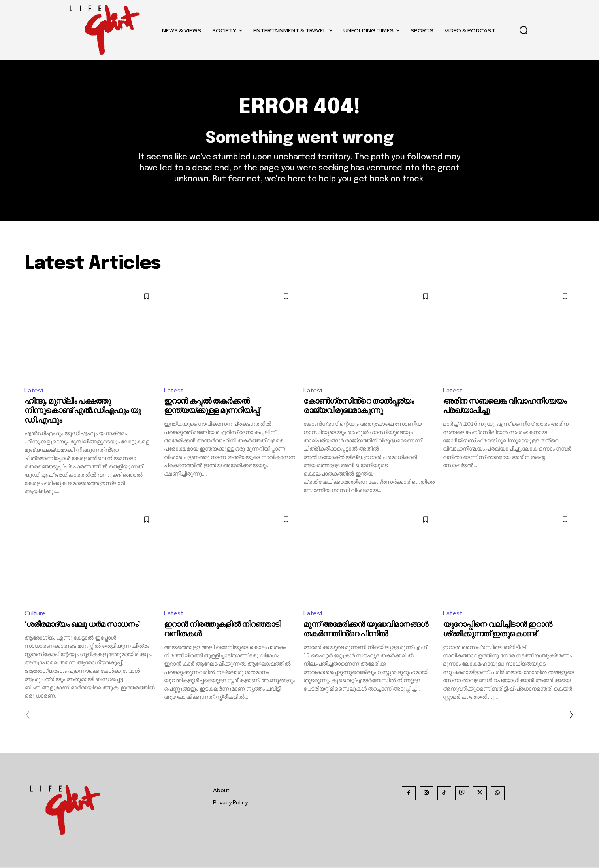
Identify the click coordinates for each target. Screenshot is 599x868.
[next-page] (568, 715)
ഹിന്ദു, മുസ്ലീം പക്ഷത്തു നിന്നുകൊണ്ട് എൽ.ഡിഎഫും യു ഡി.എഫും (82, 412)
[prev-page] (31, 715)
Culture (35, 614)
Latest (35, 391)
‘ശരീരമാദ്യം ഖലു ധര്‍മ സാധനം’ (82, 625)
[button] (524, 30)
